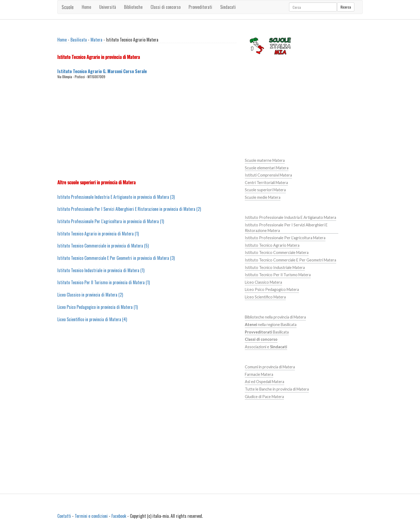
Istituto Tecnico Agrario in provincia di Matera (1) (98, 234)
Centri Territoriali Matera (266, 183)
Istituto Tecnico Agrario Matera (272, 245)
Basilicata (79, 40)
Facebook (119, 516)
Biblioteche (133, 7)
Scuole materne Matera (265, 160)
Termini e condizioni (91, 516)
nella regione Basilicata (271, 325)
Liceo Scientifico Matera (265, 297)
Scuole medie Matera (263, 197)
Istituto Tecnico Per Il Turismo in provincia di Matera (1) (104, 282)
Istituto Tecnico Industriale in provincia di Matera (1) (101, 270)
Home (86, 7)
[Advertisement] (147, 129)
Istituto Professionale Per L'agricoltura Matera (285, 238)
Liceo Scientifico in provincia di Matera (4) (92, 319)
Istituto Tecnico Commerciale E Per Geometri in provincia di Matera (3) (116, 258)
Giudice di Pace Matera (264, 397)
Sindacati (228, 7)
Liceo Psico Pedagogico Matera (272, 289)
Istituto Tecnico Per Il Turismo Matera (278, 275)
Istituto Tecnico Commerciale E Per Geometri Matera (290, 260)
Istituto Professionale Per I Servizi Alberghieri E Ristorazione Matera (286, 228)
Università (108, 7)
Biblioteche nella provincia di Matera (275, 317)
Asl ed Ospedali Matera (265, 382)
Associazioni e (266, 347)
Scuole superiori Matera (265, 190)
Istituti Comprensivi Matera (268, 175)
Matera (96, 40)
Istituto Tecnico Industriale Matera (275, 267)
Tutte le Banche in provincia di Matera (277, 389)
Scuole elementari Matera (267, 168)
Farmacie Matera (259, 374)
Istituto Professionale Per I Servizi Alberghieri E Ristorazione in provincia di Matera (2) (129, 209)
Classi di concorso (166, 7)
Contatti (64, 516)
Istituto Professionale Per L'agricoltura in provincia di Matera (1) (111, 221)
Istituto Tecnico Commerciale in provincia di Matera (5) (103, 246)
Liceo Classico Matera (263, 282)
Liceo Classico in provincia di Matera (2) (90, 295)
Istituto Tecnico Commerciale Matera (277, 252)
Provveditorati (200, 7)
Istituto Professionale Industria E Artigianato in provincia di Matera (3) (116, 197)
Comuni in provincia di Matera (270, 367)
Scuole (68, 7)
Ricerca (346, 7)
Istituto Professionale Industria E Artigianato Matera (290, 217)
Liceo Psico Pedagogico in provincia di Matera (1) (97, 307)
